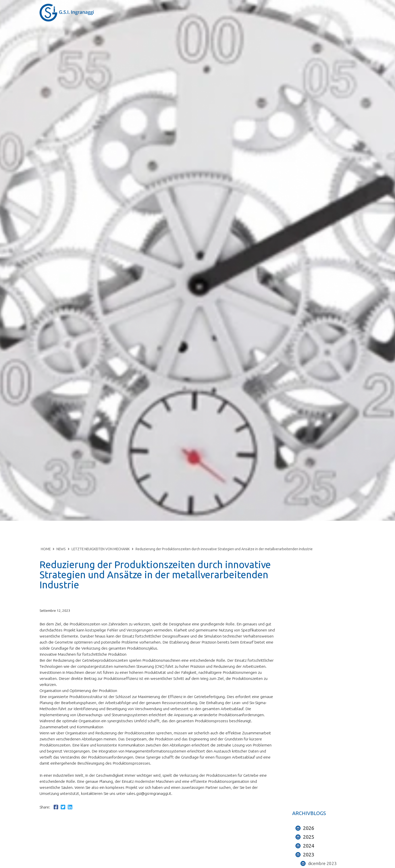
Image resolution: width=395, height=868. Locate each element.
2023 (309, 855)
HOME (46, 549)
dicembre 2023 (322, 863)
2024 (309, 846)
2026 (309, 828)
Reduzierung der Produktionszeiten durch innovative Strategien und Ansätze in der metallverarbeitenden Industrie (224, 549)
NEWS (61, 549)
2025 (309, 837)
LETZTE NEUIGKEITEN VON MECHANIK (101, 549)
